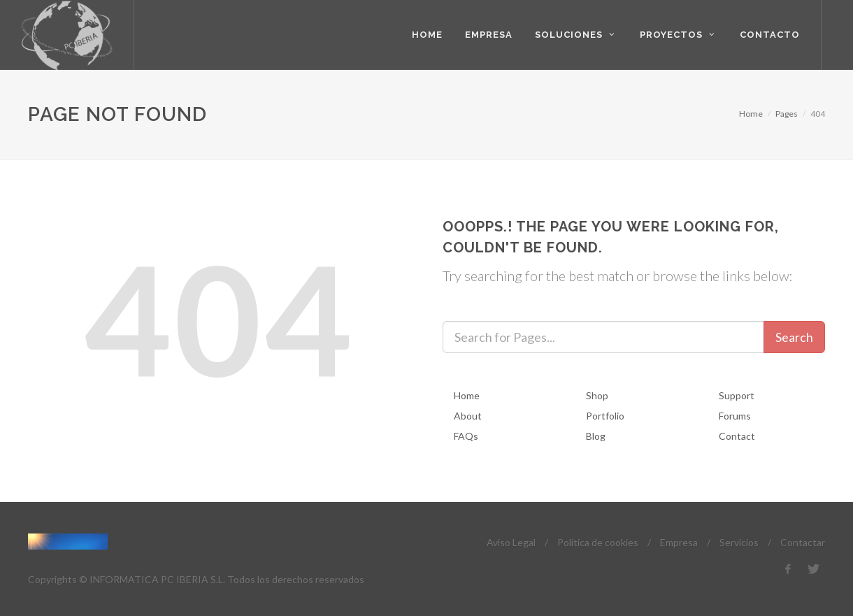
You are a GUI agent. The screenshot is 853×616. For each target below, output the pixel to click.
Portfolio (605, 416)
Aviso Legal (511, 542)
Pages (787, 114)
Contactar (803, 542)
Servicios (739, 542)
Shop (597, 395)
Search (794, 337)
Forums (735, 416)
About (468, 416)
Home (751, 114)
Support (737, 395)
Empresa (679, 542)
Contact (737, 436)
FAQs (466, 436)
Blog (596, 436)
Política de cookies (598, 542)
